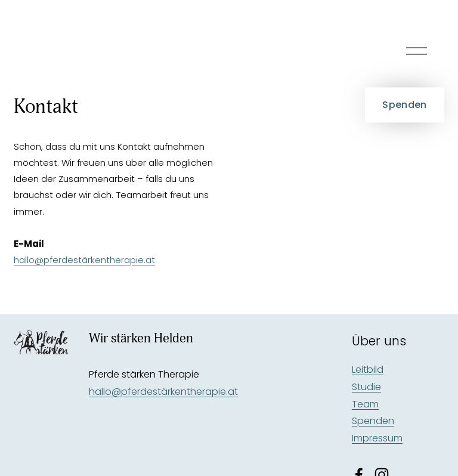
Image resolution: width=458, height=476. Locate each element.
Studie (366, 387)
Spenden (404, 105)
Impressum (377, 438)
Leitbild (368, 370)
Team (365, 404)
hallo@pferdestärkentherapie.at (84, 260)
